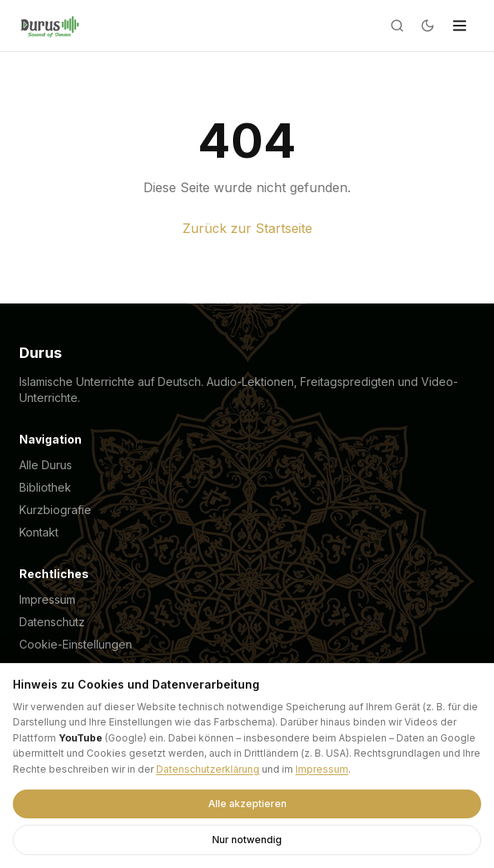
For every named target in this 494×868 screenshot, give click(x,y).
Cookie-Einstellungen (76, 644)
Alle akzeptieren (247, 804)
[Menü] (460, 26)
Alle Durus (46, 465)
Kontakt (39, 532)
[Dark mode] (428, 26)
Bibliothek (45, 487)
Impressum (47, 599)
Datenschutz (52, 622)
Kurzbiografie (55, 510)
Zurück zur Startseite (247, 228)
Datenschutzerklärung (208, 769)
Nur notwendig (247, 840)
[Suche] (397, 26)
